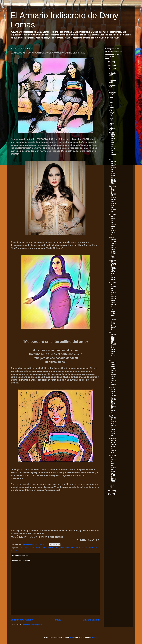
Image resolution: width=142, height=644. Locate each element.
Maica (72, 637)
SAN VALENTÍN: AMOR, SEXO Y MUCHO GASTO (113, 319)
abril (112, 118)
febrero (113, 128)
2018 (110, 65)
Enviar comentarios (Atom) (32, 625)
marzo (112, 123)
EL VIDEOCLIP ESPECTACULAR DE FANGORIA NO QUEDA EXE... (113, 373)
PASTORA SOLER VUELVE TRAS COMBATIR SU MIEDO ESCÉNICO (113, 468)
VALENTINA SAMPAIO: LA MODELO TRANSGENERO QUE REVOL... (113, 295)
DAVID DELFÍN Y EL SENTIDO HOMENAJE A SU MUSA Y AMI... (113, 247)
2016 (110, 491)
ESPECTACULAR (90, 548)
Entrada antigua (91, 620)
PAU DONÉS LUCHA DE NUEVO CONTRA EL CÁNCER (113, 426)
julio (111, 103)
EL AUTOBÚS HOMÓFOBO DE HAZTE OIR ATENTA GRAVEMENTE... (113, 171)
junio (112, 108)
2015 (110, 494)
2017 (110, 68)
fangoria (14, 550)
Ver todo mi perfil (112, 55)
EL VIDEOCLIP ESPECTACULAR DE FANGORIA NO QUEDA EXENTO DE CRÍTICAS (51, 548)
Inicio (58, 620)
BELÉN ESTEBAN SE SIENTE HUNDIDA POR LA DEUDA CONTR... (113, 400)
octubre (113, 85)
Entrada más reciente (22, 620)
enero (112, 485)
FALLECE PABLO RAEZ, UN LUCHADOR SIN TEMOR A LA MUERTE (113, 199)
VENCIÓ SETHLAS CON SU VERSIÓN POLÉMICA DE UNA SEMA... (113, 145)
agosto (112, 97)
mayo (112, 113)
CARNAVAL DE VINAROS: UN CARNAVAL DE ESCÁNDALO (113, 224)
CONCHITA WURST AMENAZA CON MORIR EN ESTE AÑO (113, 270)
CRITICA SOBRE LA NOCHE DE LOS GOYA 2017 (113, 446)
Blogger (95, 637)
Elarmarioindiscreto (115, 52)
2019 (110, 62)
